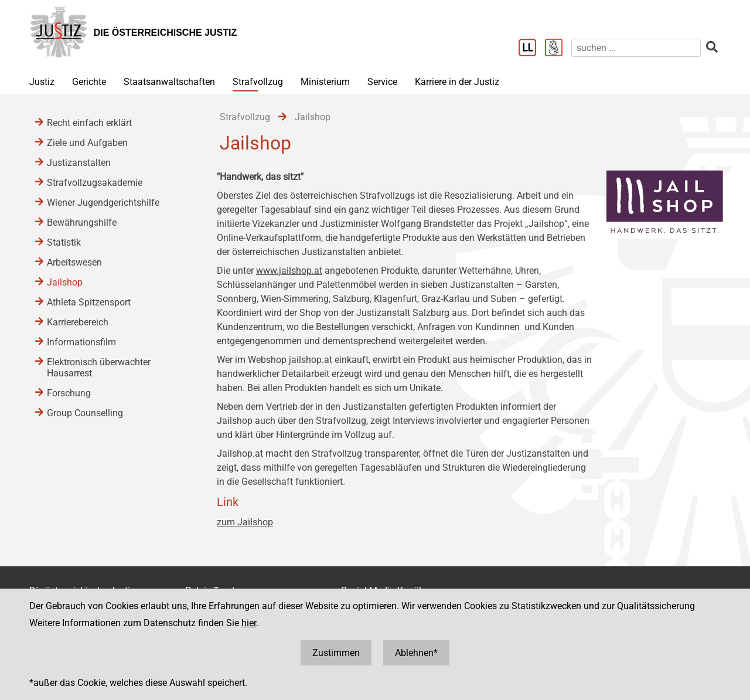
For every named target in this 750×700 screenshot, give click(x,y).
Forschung (69, 393)
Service (382, 82)
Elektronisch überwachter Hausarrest (99, 368)
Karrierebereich (78, 322)
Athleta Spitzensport (89, 302)
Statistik (64, 242)
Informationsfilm (81, 342)
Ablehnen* (416, 653)
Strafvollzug (258, 82)
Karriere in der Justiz (457, 82)
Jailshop (65, 282)
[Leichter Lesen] (532, 49)
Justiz (42, 82)
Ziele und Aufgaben (87, 143)
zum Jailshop (245, 522)
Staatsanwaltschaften (169, 82)
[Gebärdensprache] (558, 49)
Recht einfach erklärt (89, 123)
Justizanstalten (79, 163)
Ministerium (325, 82)
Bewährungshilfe (82, 222)
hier (249, 623)
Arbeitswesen (74, 262)
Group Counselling (85, 413)
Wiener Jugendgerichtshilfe (103, 203)
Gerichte (89, 82)
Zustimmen (336, 653)
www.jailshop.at (289, 271)
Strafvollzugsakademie (95, 183)
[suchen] (636, 48)
